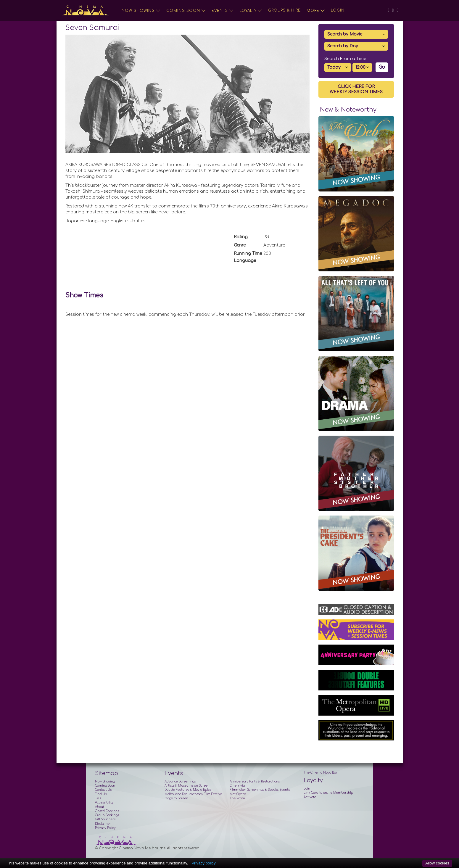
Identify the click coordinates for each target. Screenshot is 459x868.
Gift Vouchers (105, 819)
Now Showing (141, 11)
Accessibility (104, 802)
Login (338, 10)
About (100, 807)
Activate (310, 797)
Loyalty (251, 11)
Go (382, 67)
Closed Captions (107, 811)
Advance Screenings (180, 781)
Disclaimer (103, 824)
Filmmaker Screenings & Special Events (260, 790)
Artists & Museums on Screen (187, 786)
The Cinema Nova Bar (321, 773)
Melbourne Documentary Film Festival (194, 794)
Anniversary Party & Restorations (255, 781)
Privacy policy (203, 863)
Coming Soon (186, 11)
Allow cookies (437, 863)
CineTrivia (237, 786)
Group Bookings (107, 815)
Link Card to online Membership (328, 793)
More (316, 11)
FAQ (98, 798)
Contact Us (103, 790)
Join (307, 789)
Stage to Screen (176, 798)
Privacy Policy (105, 828)
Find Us (101, 794)
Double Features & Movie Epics (188, 790)
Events (223, 11)
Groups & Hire (284, 10)
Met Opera (238, 794)
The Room (237, 798)
